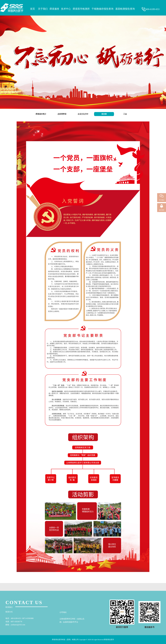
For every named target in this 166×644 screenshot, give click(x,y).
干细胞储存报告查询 (103, 9)
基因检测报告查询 (126, 9)
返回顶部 (162, 210)
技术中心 (66, 9)
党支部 (104, 114)
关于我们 (43, 9)
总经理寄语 (62, 114)
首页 (33, 9)
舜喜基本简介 (41, 114)
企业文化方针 (83, 114)
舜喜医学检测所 (82, 9)
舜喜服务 (55, 9)
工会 (125, 114)
